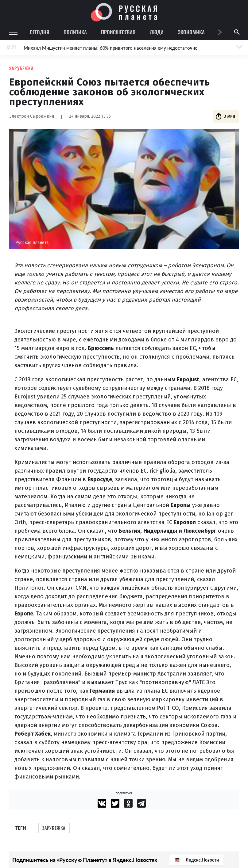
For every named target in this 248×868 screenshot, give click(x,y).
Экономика (191, 32)
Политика (75, 32)
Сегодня (40, 32)
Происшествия (118, 32)
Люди (157, 32)
